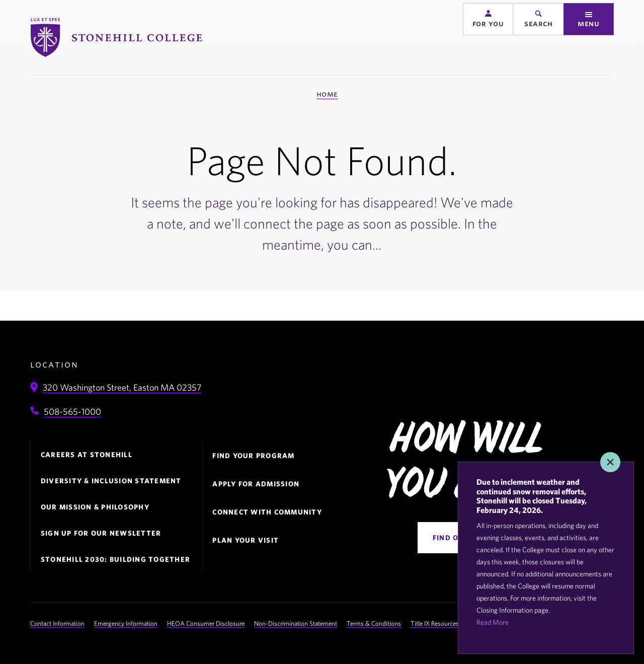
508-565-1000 (72, 412)
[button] (488, 36)
